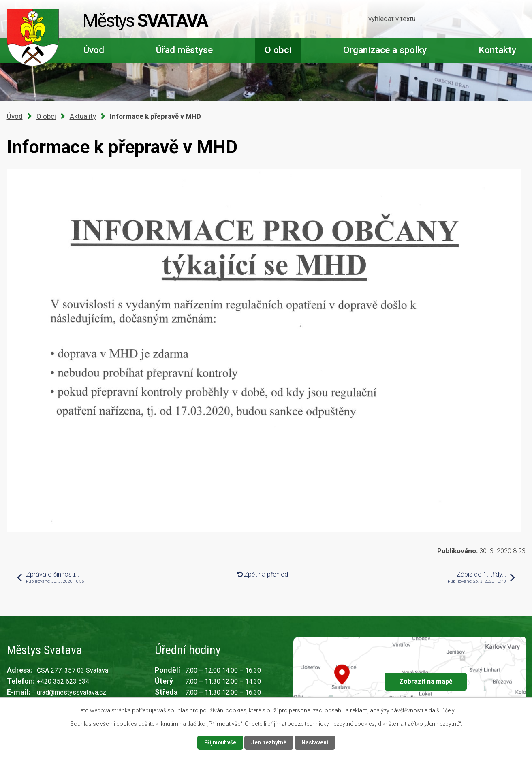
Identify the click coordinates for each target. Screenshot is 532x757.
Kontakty (497, 50)
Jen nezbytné (270, 742)
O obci (278, 50)
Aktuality (83, 116)
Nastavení (316, 742)
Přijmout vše (220, 742)
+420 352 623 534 (63, 681)
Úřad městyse (184, 50)
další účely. (442, 710)
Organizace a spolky (385, 50)
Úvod (94, 50)
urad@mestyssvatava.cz (72, 692)
